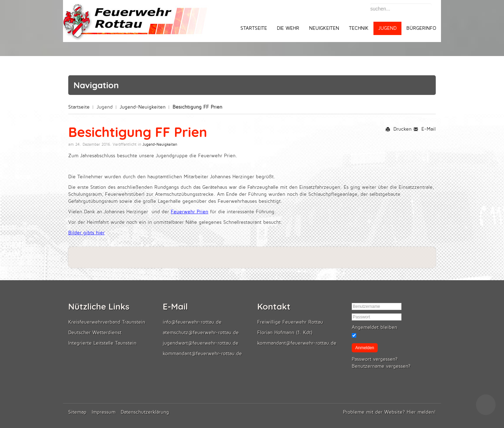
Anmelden (365, 348)
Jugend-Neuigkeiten (143, 107)
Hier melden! (421, 412)
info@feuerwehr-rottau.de (192, 322)
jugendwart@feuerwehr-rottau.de (201, 343)
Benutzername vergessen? (381, 366)
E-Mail (425, 129)
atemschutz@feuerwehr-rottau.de (201, 333)
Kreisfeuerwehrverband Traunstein (107, 322)
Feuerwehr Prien (190, 212)
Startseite (79, 107)
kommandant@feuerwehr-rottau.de (202, 354)
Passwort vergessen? (375, 359)
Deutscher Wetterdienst (95, 333)
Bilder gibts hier (86, 233)
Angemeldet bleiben (374, 327)
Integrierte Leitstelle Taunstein (102, 343)
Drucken (398, 129)
